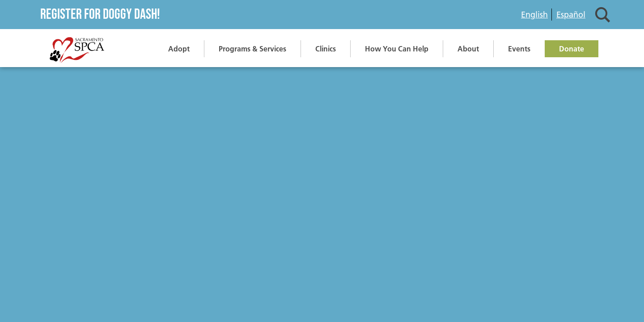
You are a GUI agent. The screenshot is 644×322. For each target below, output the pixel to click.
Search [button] (603, 15)
